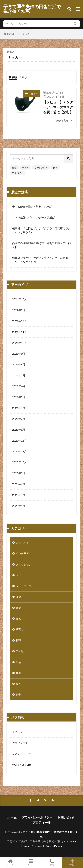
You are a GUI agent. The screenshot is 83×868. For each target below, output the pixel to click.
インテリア (22, 553)
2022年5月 (19, 310)
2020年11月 (19, 451)
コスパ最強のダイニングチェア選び (33, 217)
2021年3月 (19, 408)
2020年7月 (19, 484)
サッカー (27, 34)
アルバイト (18, 173)
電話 (52, 863)
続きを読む (63, 121)
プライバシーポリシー (37, 817)
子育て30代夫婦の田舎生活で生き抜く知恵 (32, 9)
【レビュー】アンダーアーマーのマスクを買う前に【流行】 (58, 107)
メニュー (31, 863)
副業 (18, 608)
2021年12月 (19, 321)
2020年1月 (19, 506)
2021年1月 (19, 430)
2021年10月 (19, 343)
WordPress (54, 846)
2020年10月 (19, 462)
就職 (18, 640)
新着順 (13, 77)
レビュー (33, 94)
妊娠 (18, 619)
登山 (14, 167)
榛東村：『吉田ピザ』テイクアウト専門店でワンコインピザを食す (41, 230)
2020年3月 (19, 495)
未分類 (20, 651)
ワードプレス (41, 167)
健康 (18, 597)
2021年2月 (19, 419)
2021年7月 (19, 375)
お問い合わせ (67, 817)
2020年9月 (19, 473)
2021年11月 (19, 332)
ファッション (24, 564)
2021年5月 (19, 397)
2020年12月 (19, 441)
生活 (18, 662)
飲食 (55, 167)
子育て (25, 167)
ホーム (12, 817)
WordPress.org (21, 765)
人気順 (23, 77)
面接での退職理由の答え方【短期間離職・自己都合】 (41, 245)
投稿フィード (20, 743)
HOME (11, 34)
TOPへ (73, 863)
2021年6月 (19, 386)
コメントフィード (23, 754)
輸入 (18, 684)
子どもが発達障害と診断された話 (32, 207)
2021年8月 (19, 364)
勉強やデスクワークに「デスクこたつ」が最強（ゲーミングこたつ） (40, 260)
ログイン (17, 732)
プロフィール (42, 822)
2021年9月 (19, 354)
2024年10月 (19, 299)
